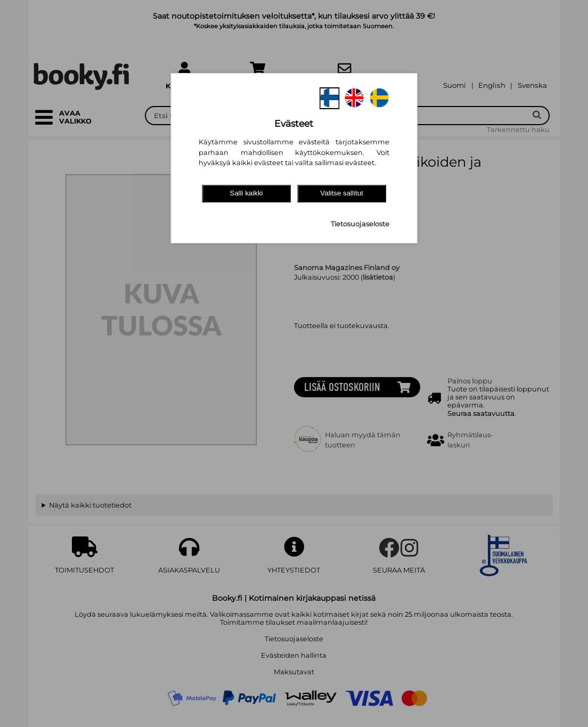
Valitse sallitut (342, 193)
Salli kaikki (246, 193)
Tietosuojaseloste (360, 224)
